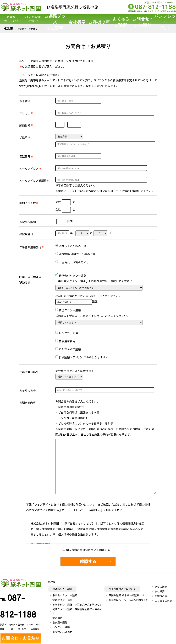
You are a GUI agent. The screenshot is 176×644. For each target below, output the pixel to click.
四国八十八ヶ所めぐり (73, 246)
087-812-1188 (24, 592)
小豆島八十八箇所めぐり (74, 262)
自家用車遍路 (60, 621)
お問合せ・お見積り (143, 19)
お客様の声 (99, 19)
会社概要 (77, 19)
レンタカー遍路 (61, 625)
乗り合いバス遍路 (62, 630)
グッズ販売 (161, 585)
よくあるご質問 (121, 19)
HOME (7, 29)
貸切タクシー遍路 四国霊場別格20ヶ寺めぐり (77, 609)
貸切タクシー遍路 (62, 598)
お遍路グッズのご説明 (55, 19)
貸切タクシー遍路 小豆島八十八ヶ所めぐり (77, 603)
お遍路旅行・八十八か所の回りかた (128, 598)
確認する (88, 561)
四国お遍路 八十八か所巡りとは (126, 593)
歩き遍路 (57, 616)
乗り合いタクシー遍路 (65, 593)
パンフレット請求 (165, 19)
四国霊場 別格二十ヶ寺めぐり (77, 254)
